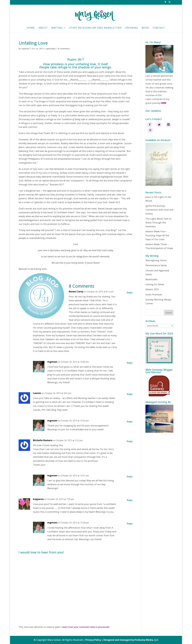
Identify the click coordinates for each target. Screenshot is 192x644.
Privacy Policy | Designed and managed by (110, 640)
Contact (159, 28)
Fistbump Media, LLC (147, 640)
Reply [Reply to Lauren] (130, 394)
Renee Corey (76, 292)
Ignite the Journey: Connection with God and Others (159, 204)
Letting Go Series (155, 279)
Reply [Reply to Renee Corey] (130, 293)
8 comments (64, 49)
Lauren (37, 393)
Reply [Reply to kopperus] (130, 500)
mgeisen (25, 49)
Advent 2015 (152, 284)
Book (145, 28)
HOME (31, 28)
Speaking (132, 28)
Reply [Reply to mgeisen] (130, 363)
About (43, 28)
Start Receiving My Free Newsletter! (95, 28)
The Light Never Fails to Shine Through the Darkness (158, 217)
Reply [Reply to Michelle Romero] (130, 441)
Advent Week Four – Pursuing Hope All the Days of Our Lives (157, 230)
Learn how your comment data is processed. (86, 627)
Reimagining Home (156, 254)
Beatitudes (151, 274)
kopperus (38, 499)
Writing (57, 28)
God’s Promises (154, 289)
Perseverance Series (156, 260)
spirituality (51, 49)
